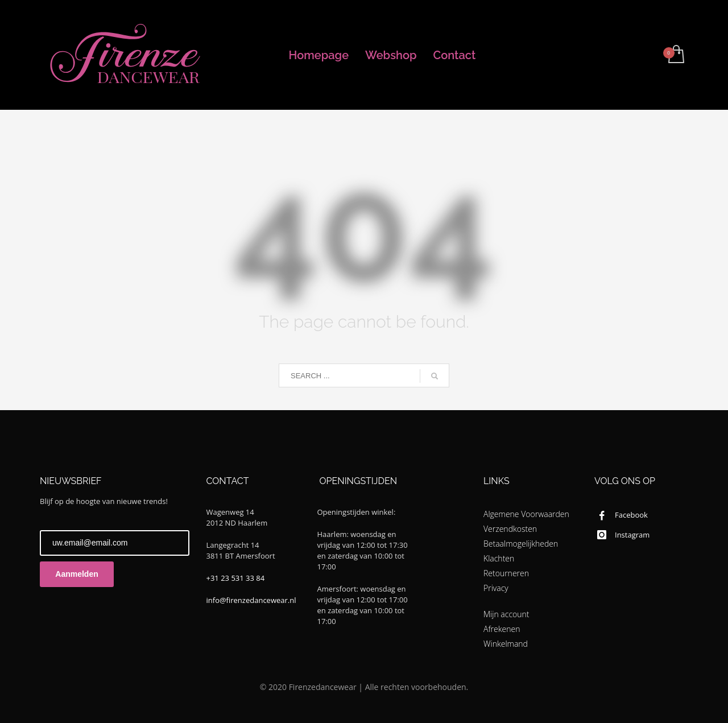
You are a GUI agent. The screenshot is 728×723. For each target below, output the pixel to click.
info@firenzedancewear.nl (251, 600)
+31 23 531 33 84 (236, 578)
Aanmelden (76, 574)
